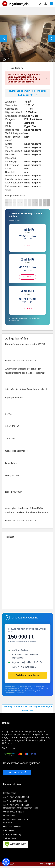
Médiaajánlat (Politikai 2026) (16, 820)
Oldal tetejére (47, 864)
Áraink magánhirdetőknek (15, 801)
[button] (6, 862)
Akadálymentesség (12, 834)
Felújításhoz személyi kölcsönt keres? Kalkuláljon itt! (28, 93)
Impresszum (9, 823)
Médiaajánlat (9, 816)
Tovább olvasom (10, 748)
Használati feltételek (12, 827)
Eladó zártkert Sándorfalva (21, 82)
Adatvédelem (9, 830)
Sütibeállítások (10, 838)
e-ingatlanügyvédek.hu (25, 618)
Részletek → (27, 245)
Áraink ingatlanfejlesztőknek (16, 805)
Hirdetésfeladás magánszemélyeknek (20, 808)
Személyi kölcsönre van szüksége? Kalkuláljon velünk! (28, 709)
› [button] (52, 38)
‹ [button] (4, 38)
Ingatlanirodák (10, 793)
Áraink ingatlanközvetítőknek (16, 797)
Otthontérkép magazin (13, 812)
